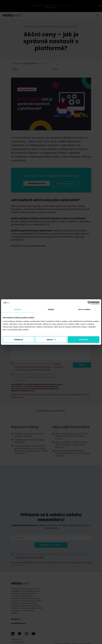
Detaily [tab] (51, 309)
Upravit (51, 339)
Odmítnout (19, 339)
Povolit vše (84, 339)
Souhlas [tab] (18, 309)
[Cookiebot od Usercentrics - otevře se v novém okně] (89, 303)
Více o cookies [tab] (84, 309)
